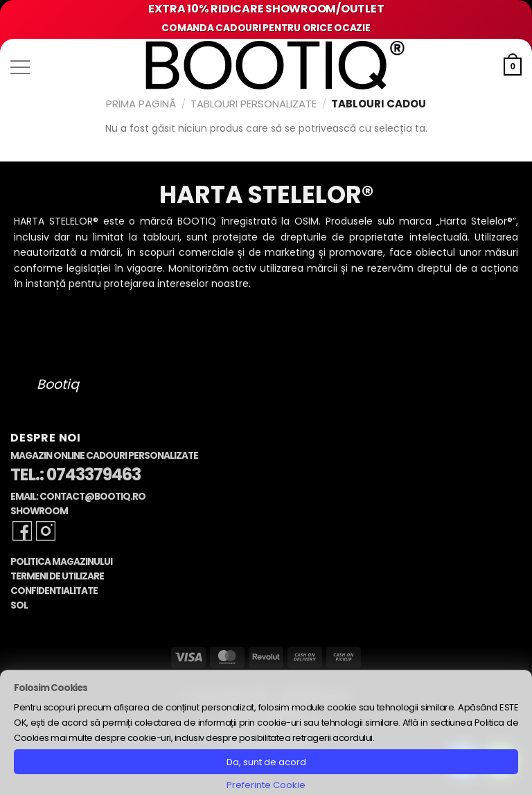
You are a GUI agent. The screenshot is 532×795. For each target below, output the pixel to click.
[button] (20, 67)
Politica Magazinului (61, 562)
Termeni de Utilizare (57, 576)
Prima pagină (141, 104)
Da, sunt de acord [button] (266, 762)
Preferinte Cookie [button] (266, 785)
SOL (19, 605)
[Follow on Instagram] (46, 531)
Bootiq (58, 384)
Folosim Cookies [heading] (51, 688)
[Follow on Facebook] (22, 531)
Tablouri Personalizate (254, 104)
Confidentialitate (54, 591)
